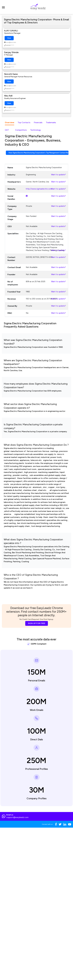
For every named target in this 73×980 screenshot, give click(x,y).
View (9, 38)
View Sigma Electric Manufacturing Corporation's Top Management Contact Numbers (38, 153)
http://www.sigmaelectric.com (39, 189)
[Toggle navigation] (3, 7)
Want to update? (58, 175)
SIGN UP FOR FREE (37, 623)
